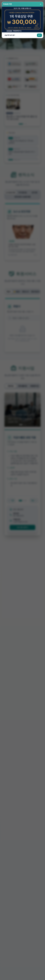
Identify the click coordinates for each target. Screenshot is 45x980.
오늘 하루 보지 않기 (10, 35)
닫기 (39, 35)
